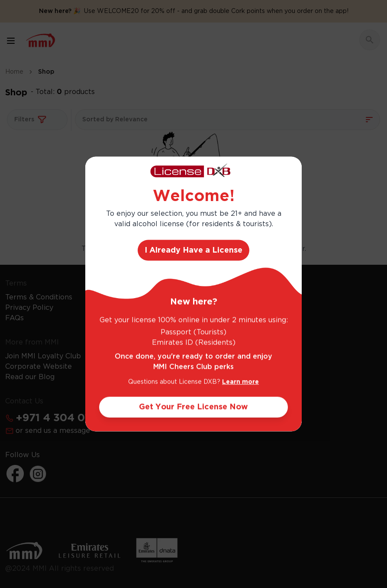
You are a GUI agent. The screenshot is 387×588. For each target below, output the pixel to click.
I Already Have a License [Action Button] (193, 250)
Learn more (240, 382)
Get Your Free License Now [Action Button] (193, 407)
